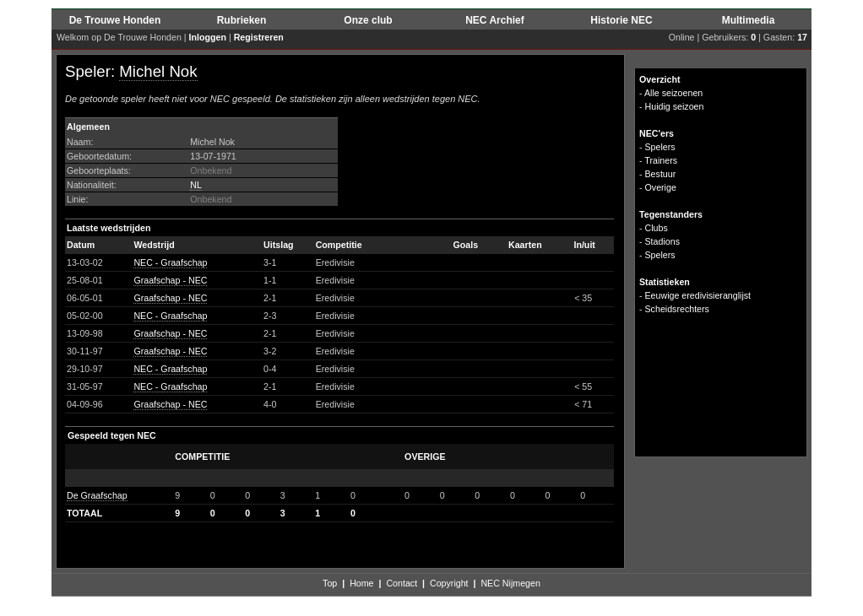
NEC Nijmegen (510, 583)
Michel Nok (158, 71)
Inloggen (208, 37)
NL (196, 185)
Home (361, 583)
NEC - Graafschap (170, 262)
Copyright (449, 583)
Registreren (259, 37)
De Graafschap (97, 495)
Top (330, 583)
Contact (402, 583)
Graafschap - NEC (170, 280)
